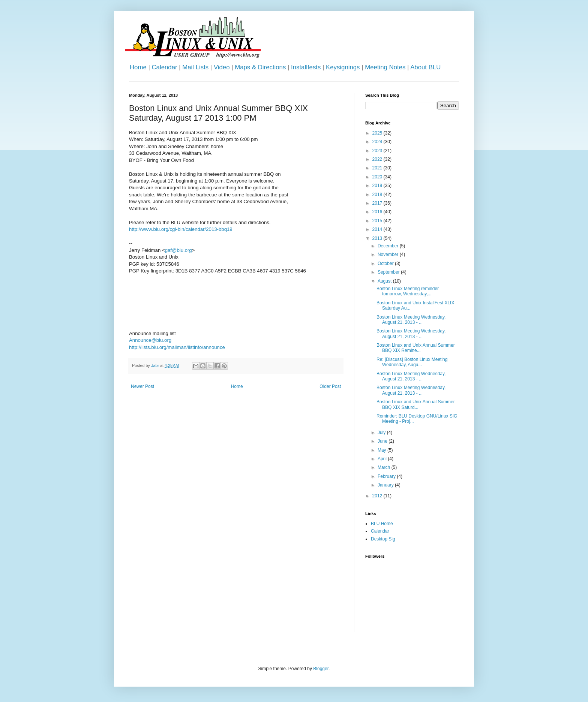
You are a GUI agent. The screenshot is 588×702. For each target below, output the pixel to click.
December (389, 246)
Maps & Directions (260, 67)
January (386, 485)
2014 (378, 229)
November (389, 254)
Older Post (330, 386)
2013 (378, 238)
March (385, 467)
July (382, 433)
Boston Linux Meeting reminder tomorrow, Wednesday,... (408, 291)
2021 (378, 168)
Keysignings (343, 67)
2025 (378, 133)
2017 (378, 203)
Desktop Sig (383, 539)
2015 (378, 221)
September (389, 272)
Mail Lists (195, 67)
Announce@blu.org (150, 340)
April (383, 459)
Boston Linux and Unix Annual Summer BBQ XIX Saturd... (416, 404)
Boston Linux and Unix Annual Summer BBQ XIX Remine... (416, 348)
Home (138, 67)
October (386, 263)
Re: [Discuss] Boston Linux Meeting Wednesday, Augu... (412, 362)
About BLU (425, 67)
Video (222, 67)
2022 (378, 159)
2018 (378, 195)
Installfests (306, 67)
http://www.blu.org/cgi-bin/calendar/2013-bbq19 (181, 229)
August (385, 281)
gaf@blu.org (178, 250)
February (387, 476)
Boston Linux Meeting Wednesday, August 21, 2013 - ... (411, 320)
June (383, 441)
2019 (378, 186)
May (382, 450)
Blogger (321, 669)
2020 (378, 177)
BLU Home (382, 524)
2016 (378, 212)
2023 (378, 151)
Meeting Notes (385, 67)
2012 (378, 496)
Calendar (164, 67)
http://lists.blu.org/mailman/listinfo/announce (177, 347)
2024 (378, 142)
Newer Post (142, 386)
